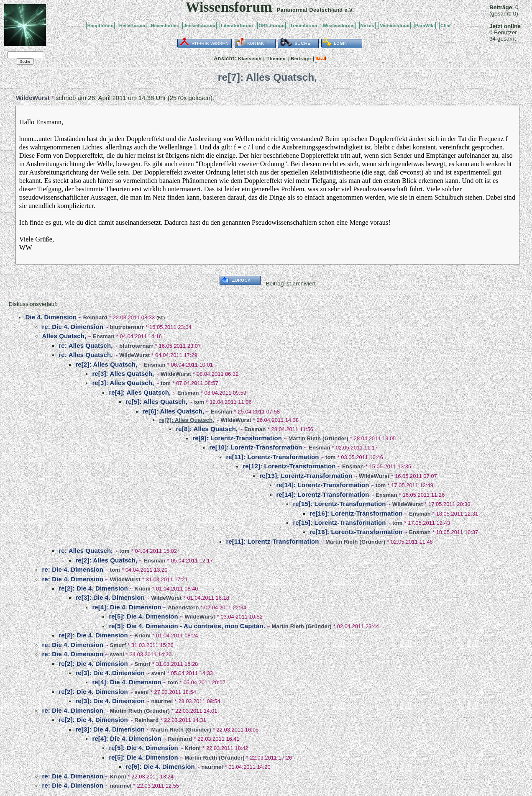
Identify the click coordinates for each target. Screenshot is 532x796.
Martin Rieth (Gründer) (318, 438)
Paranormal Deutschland (310, 10)
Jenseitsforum (199, 26)
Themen (276, 59)
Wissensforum (339, 26)
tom (166, 383)
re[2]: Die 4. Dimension (93, 588)
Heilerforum (132, 26)
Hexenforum (165, 26)
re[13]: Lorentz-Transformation (306, 476)
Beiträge (301, 59)
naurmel (162, 701)
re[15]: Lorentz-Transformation (339, 504)
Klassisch (250, 59)
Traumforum (304, 26)
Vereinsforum (395, 26)
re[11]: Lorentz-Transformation (272, 457)
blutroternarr (127, 327)
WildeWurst (33, 98)
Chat (446, 26)
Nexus (367, 26)
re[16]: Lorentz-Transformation (356, 513)
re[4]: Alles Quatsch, (140, 392)
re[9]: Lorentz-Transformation (237, 438)
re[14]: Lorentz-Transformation (322, 485)
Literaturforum (237, 26)
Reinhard (95, 317)
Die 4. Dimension (51, 317)
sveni (117, 654)
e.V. (349, 10)
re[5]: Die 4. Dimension (143, 616)
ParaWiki (425, 26)
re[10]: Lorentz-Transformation (256, 447)
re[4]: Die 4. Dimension (127, 607)
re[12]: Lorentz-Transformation (289, 466)
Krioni (142, 589)
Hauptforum (101, 26)
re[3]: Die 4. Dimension (110, 597)
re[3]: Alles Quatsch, (123, 374)
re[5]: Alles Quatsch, (156, 402)
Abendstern (183, 607)
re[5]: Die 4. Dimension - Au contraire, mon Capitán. (187, 626)
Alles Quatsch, (64, 336)
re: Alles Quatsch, (86, 345)
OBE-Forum (271, 26)
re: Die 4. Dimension (73, 327)
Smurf (118, 645)
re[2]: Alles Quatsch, (106, 364)
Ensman (104, 336)
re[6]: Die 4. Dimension (160, 766)
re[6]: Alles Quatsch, (173, 411)
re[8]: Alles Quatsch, (207, 429)
